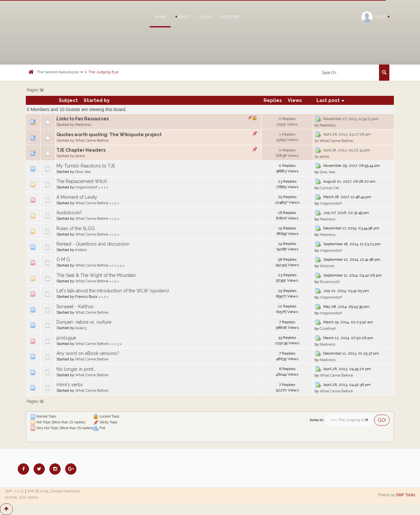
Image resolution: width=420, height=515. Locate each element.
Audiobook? (69, 213)
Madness (83, 125)
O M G (63, 259)
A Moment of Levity (77, 197)
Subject (68, 100)
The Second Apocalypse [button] (60, 72)
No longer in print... (76, 369)
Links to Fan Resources (83, 119)
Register (230, 17)
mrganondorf (86, 187)
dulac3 (81, 328)
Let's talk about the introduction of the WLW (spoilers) (113, 291)
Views (295, 100)
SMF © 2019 (38, 491)
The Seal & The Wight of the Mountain (96, 275)
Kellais (81, 250)
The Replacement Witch (82, 181)
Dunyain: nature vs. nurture (84, 322)
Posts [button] (183, 17)
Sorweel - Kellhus (75, 307)
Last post (331, 100)
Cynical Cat (329, 188)
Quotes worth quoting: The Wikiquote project (109, 135)
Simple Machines (65, 491)
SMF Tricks (406, 495)
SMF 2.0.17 (14, 491)
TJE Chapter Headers (81, 150)
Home (160, 17)
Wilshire (327, 266)
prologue (66, 338)
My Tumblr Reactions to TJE (86, 166)
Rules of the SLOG (76, 228)
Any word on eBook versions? (88, 353)
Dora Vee (83, 172)
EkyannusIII (330, 282)
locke (80, 156)
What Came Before (92, 140)
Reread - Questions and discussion (93, 244)
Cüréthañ (328, 328)
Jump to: (317, 420)
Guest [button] (375, 17)
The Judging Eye (103, 72)
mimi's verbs (70, 385)
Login (205, 17)
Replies (273, 100)
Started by (97, 100)
